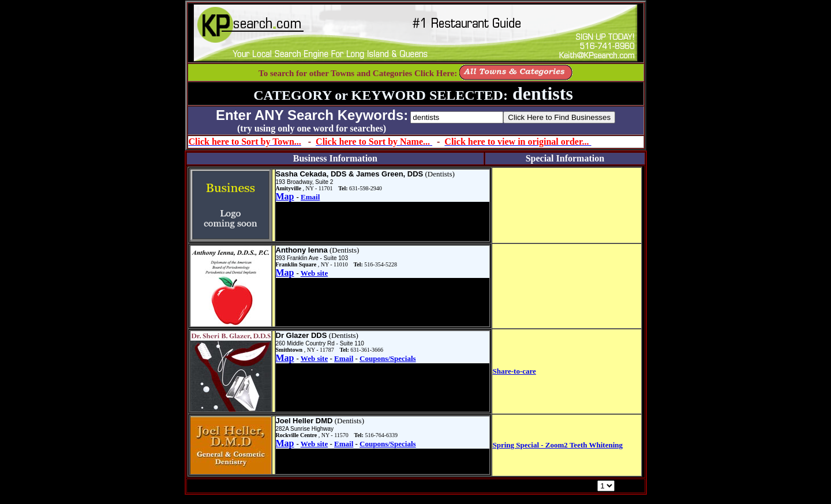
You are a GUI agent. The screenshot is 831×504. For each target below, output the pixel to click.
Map (285, 196)
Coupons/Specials (388, 358)
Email (310, 197)
